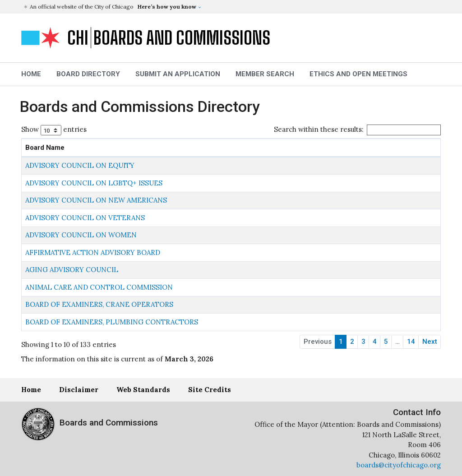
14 (411, 342)
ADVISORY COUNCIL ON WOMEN (81, 235)
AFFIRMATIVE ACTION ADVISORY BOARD (93, 252)
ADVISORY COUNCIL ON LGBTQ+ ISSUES (94, 183)
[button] (232, 7)
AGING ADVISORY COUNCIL (72, 270)
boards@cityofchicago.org (399, 465)
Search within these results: (357, 130)
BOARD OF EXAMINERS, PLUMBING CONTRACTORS (112, 322)
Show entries (54, 130)
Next (430, 342)
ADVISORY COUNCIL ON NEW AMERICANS (96, 200)
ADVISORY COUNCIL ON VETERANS (85, 218)
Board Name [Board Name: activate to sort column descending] (45, 148)
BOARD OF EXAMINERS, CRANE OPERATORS (99, 304)
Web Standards (143, 390)
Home (31, 390)
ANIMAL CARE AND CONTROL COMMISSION (99, 287)
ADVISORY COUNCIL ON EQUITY (80, 165)
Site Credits (210, 390)
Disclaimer (79, 390)
